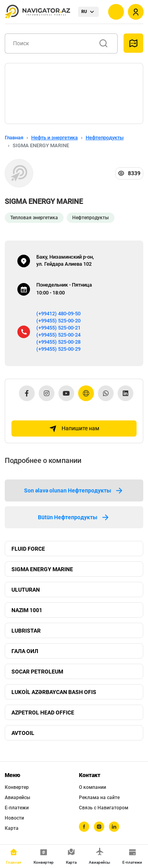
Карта (12, 828)
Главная (14, 138)
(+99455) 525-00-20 (58, 321)
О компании (93, 787)
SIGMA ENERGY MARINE (42, 569)
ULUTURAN (26, 590)
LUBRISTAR (26, 631)
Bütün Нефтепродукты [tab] (74, 517)
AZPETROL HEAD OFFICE (43, 713)
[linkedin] (114, 827)
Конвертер (17, 787)
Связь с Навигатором (104, 808)
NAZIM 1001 (27, 610)
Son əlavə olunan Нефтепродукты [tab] (74, 490)
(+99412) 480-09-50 (58, 314)
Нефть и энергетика (54, 138)
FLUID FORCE (28, 549)
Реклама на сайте (99, 798)
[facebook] (84, 827)
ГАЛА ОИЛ (25, 651)
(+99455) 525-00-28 (58, 342)
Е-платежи (17, 808)
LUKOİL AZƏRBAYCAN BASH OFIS (54, 692)
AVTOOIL (23, 733)
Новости (14, 818)
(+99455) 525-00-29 (58, 349)
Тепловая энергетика (34, 218)
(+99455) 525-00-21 (58, 328)
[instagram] (99, 827)
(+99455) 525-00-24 (58, 335)
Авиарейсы (18, 798)
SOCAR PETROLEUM (37, 672)
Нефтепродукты (105, 138)
